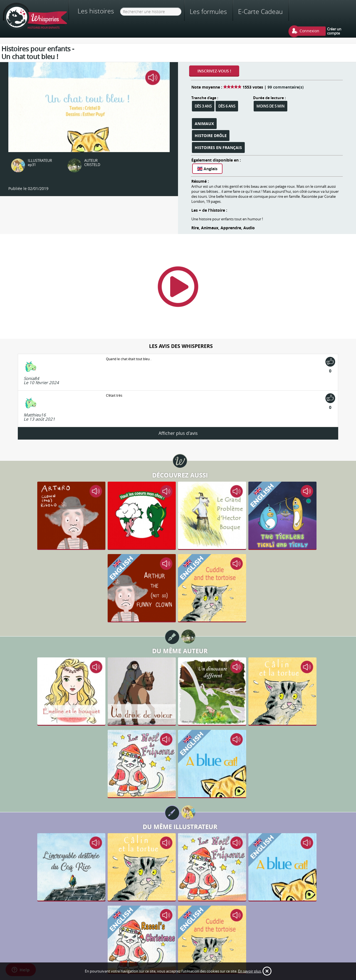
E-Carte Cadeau (260, 11)
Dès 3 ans (203, 106)
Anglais (207, 169)
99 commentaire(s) (286, 87)
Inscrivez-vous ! (214, 71)
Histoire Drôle (211, 136)
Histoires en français (218, 148)
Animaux (204, 124)
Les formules (208, 11)
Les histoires (96, 11)
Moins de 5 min (270, 106)
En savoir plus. (250, 971)
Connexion (309, 31)
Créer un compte (334, 31)
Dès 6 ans (227, 106)
